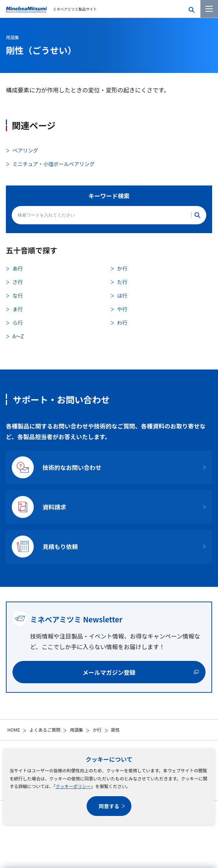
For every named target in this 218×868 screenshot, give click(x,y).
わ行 (122, 323)
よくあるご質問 (45, 730)
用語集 (76, 730)
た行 (122, 282)
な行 (18, 295)
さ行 (18, 282)
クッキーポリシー (73, 786)
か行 (97, 730)
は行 (122, 295)
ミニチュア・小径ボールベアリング (54, 164)
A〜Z (18, 336)
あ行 (18, 268)
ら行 (18, 323)
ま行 (18, 309)
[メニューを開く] (209, 9)
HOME (14, 730)
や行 (122, 309)
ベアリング (25, 150)
